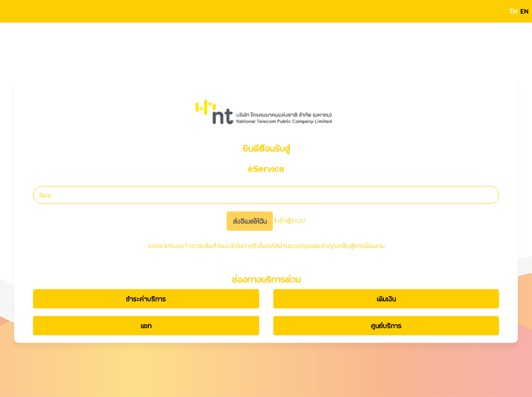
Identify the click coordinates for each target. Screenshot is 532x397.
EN (524, 11)
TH (513, 11)
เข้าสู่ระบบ (291, 220)
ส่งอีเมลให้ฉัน (250, 221)
